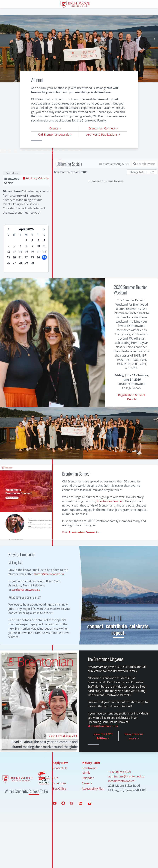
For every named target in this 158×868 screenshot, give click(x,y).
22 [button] (26, 271)
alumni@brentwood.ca (49, 588)
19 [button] (8, 271)
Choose (34, 805)
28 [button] (20, 277)
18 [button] (44, 265)
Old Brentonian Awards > (55, 135)
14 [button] (20, 265)
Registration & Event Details (132, 411)
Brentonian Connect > (103, 128)
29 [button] (26, 277)
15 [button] (26, 265)
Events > (55, 128)
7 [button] (20, 260)
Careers (87, 797)
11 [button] (44, 260)
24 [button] (38, 271)
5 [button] (8, 260)
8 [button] (26, 260)
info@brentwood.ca (121, 795)
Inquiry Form (91, 776)
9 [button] (32, 260)
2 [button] (32, 254)
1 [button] (26, 254)
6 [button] (14, 260)
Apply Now (60, 776)
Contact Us (60, 782)
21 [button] (20, 271)
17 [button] (38, 265)
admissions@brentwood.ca (126, 790)
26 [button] (8, 277)
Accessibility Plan (93, 802)
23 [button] (32, 271)
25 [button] (44, 271)
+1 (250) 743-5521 (120, 785)
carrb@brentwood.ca (26, 603)
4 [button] (44, 254)
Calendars (12, 187)
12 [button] (8, 265)
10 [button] (38, 260)
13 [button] (14, 265)
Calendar (88, 792)
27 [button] (14, 277)
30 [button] (32, 277)
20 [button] (14, 271)
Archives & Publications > (103, 135)
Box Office (59, 802)
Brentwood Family (89, 784)
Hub (55, 792)
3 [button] (38, 254)
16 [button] (32, 265)
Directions (59, 797)
